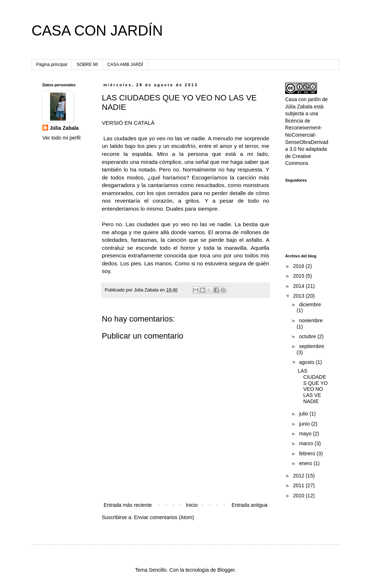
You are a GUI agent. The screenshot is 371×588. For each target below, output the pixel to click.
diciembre (310, 305)
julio (304, 414)
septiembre (311, 346)
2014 (299, 286)
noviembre (311, 320)
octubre (308, 336)
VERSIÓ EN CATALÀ (128, 123)
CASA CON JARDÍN (97, 30)
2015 (299, 276)
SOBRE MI (87, 65)
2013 (299, 296)
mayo (306, 434)
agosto (307, 362)
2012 (299, 476)
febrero (308, 454)
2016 (299, 266)
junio (305, 424)
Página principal (52, 65)
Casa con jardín (303, 99)
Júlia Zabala (64, 128)
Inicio (192, 505)
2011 (299, 485)
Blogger (226, 570)
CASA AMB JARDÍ (125, 65)
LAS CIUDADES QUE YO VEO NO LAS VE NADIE (313, 386)
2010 (299, 496)
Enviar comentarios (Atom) (164, 517)
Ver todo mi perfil (61, 138)
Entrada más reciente (128, 505)
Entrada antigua (249, 505)
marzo (307, 443)
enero (306, 463)
